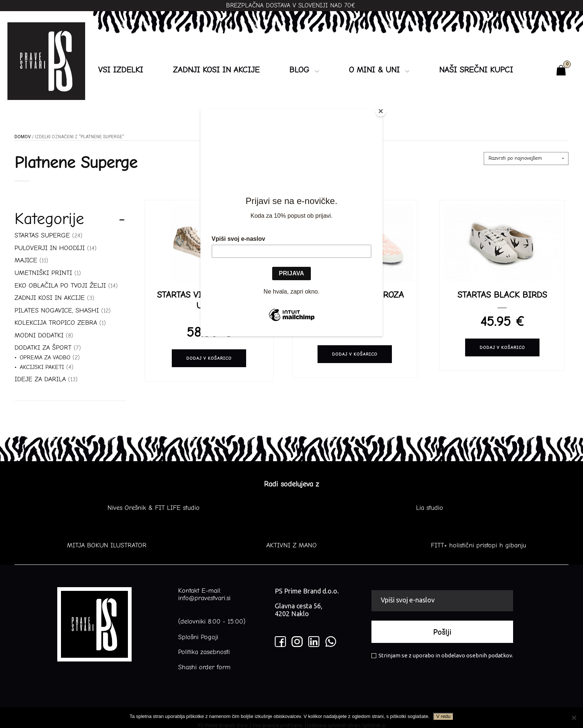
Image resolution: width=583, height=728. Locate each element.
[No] (574, 718)
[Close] (381, 111)
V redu (443, 716)
